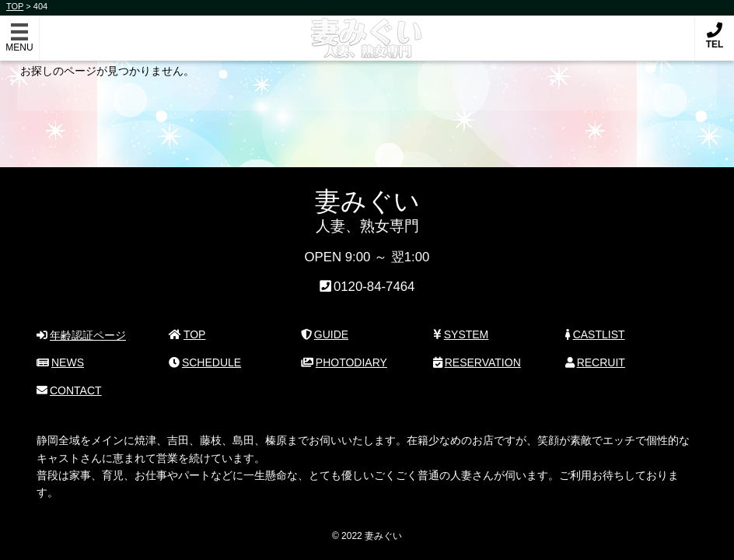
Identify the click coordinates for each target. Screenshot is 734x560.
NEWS (60, 362)
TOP (187, 334)
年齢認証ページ (81, 335)
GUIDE (325, 334)
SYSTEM (461, 334)
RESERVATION (477, 362)
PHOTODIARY (344, 362)
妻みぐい (367, 30)
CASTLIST (595, 334)
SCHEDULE (205, 362)
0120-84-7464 (374, 287)
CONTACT (69, 390)
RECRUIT (595, 362)
